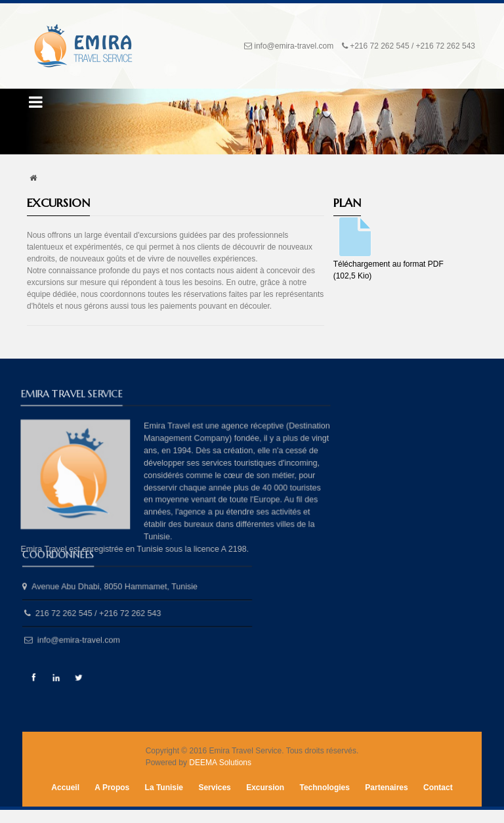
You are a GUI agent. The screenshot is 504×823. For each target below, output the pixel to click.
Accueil (65, 788)
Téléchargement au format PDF (388, 248)
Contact (438, 788)
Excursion (265, 788)
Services (214, 788)
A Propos (112, 788)
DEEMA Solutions (220, 763)
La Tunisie (164, 788)
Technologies (325, 788)
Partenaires (386, 788)
